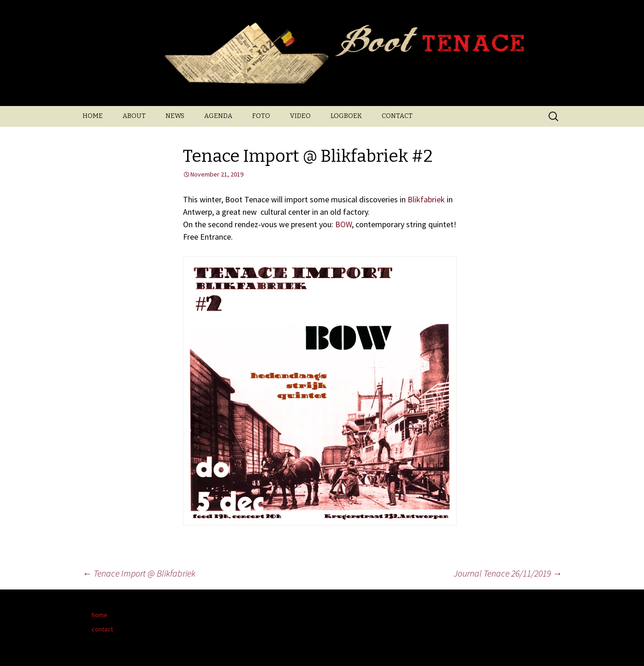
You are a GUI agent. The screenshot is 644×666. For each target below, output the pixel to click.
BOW (343, 224)
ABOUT (134, 116)
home (100, 615)
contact (102, 629)
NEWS (175, 116)
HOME (93, 116)
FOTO (261, 116)
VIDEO (300, 116)
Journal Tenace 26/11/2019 (508, 573)
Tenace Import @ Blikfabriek (139, 573)
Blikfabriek (426, 199)
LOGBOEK (346, 116)
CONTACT (397, 116)
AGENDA (218, 116)
